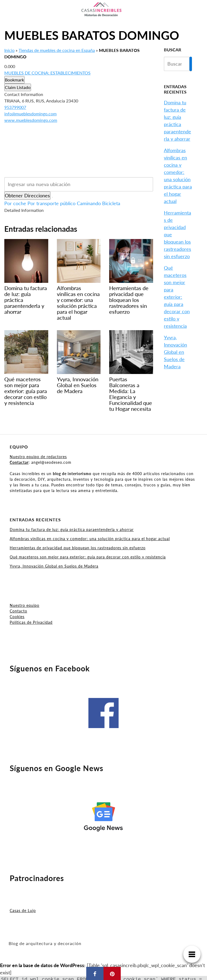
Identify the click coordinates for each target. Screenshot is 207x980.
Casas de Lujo (23, 910)
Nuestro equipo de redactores (38, 457)
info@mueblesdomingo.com (30, 114)
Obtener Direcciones (27, 195)
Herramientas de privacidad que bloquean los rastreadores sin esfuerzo (78, 548)
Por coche (15, 203)
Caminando (89, 203)
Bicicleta (111, 203)
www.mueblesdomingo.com (31, 120)
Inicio (9, 50)
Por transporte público (51, 203)
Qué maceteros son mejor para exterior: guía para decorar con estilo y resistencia (177, 297)
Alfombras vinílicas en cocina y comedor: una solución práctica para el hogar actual (90, 539)
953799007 (15, 107)
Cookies (17, 617)
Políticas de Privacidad (31, 622)
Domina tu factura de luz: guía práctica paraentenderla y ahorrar (72, 530)
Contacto (18, 611)
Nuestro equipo (25, 605)
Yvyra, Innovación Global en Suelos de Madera (175, 352)
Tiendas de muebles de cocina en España (57, 50)
